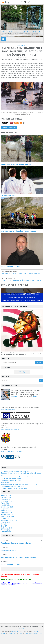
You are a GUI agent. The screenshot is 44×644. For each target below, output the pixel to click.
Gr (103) (4, 524)
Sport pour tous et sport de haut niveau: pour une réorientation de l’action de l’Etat (19, 485)
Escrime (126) (6, 518)
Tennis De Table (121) (9, 520)
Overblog (22, 628)
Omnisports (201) (7, 507)
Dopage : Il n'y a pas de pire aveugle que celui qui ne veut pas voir (21, 474)
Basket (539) (5, 499)
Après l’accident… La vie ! (10, 564)
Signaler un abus (12, 633)
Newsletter (5, 483)
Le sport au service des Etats (11, 481)
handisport (22, 45)
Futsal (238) (5, 503)
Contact (4, 633)
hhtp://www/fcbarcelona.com (10, 430)
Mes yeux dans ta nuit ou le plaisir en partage (18, 557)
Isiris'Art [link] (14, 397)
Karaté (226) (5, 505)
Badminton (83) (6, 528)
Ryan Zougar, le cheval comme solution (16, 543)
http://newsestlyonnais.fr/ (9, 409)
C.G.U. (20, 633)
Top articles (37, 632)
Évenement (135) (7, 515)
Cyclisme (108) (6, 522)
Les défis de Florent (8, 550)
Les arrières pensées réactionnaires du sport (17, 477)
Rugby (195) (5, 509)
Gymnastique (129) (8, 516)
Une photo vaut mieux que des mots (14, 488)
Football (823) (6, 495)
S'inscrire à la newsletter (9, 128)
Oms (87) (4, 526)
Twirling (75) (5, 530)
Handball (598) (6, 497)
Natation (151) (6, 511)
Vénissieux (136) (7, 513)
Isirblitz (35, 397)
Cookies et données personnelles (33, 633)
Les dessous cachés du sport (11, 479)
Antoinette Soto (15, 632)
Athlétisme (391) (7, 501)
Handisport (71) (6, 532)
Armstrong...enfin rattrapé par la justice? (15, 471)
